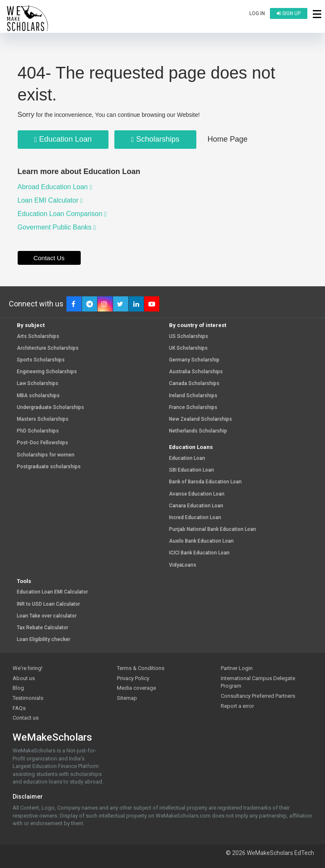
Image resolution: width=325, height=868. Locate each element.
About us (24, 678)
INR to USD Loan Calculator (48, 604)
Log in (257, 13)
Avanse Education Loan (197, 494)
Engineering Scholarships (47, 372)
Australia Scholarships (196, 372)
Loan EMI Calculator (50, 200)
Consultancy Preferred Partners (258, 696)
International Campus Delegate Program (258, 682)
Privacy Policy (133, 678)
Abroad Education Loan (55, 187)
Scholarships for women (46, 455)
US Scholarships (189, 336)
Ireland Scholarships (193, 396)
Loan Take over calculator (47, 616)
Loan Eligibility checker (44, 640)
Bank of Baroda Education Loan (205, 482)
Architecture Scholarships (48, 348)
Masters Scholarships (43, 419)
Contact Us (49, 258)
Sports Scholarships (41, 360)
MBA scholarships (38, 396)
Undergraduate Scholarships (50, 408)
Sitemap (127, 698)
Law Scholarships (38, 384)
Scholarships (155, 139)
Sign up (289, 13)
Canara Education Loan (196, 506)
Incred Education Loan (195, 518)
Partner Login (237, 668)
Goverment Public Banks (57, 227)
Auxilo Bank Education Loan (201, 541)
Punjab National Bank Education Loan (213, 529)
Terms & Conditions (141, 668)
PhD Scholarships (38, 431)
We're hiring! (28, 668)
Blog (18, 688)
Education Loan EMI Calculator (52, 592)
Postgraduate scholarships (49, 467)
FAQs (19, 708)
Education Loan (63, 139)
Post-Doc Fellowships (42, 443)
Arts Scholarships (38, 336)
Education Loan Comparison (62, 214)
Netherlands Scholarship (198, 431)
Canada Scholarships (194, 384)
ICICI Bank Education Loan (199, 553)
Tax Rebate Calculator (42, 628)
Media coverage (136, 688)
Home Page (228, 139)
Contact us (26, 718)
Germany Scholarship (194, 360)
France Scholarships (193, 408)
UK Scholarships (188, 348)
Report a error (237, 706)
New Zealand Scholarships (201, 419)
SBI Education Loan (192, 470)
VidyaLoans (183, 565)
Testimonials (28, 698)
